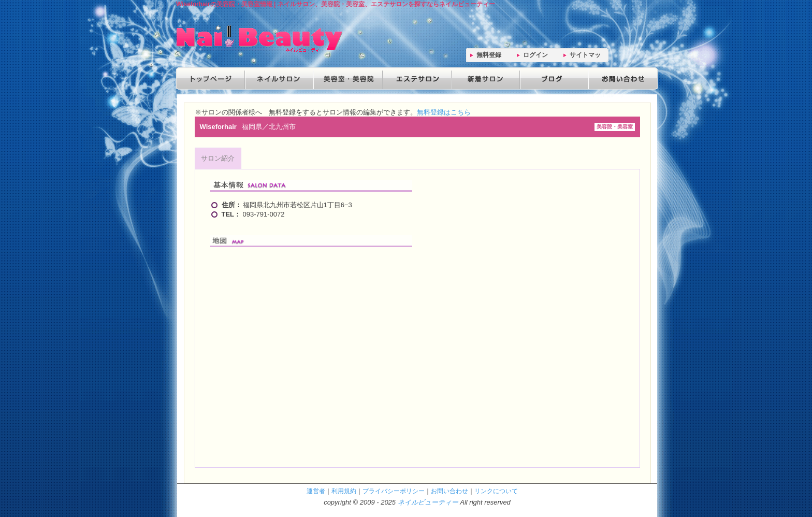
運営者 (316, 491)
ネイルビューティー (428, 502)
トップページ (210, 78)
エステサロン (415, 78)
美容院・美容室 (347, 78)
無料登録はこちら (444, 112)
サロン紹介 (218, 158)
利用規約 (344, 491)
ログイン (535, 55)
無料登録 (489, 55)
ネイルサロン (279, 78)
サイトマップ (585, 57)
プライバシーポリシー (394, 491)
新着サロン (484, 78)
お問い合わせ (620, 78)
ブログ (552, 78)
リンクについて (496, 491)
